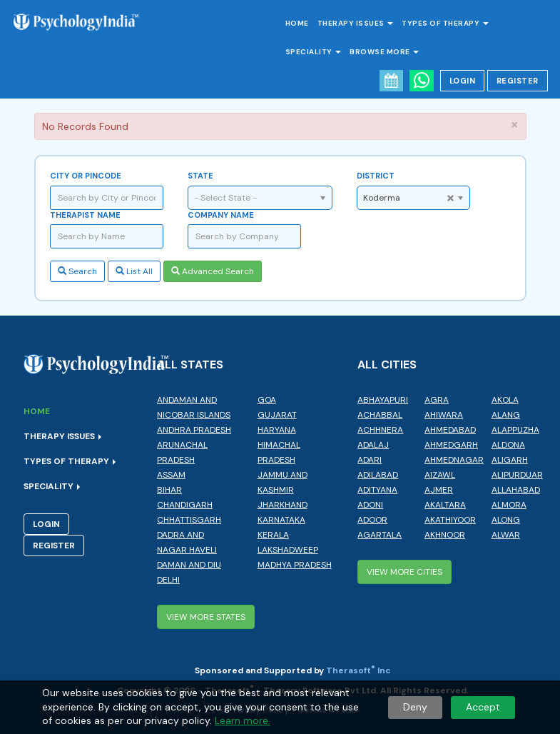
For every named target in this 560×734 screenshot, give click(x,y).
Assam (171, 475)
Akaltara (445, 505)
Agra (437, 400)
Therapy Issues (356, 23)
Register (518, 81)
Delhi (168, 580)
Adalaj (373, 445)
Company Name (221, 215)
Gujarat (277, 415)
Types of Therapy (445, 23)
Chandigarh (185, 505)
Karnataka (281, 520)
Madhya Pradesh (295, 565)
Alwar (506, 535)
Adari (370, 460)
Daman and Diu (189, 565)
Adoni (370, 505)
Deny (415, 707)
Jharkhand (282, 505)
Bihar (169, 490)
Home (297, 23)
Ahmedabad (450, 430)
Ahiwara (444, 415)
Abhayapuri (383, 400)
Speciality (314, 52)
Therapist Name (85, 215)
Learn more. (243, 720)
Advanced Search (213, 271)
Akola (505, 400)
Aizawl (440, 475)
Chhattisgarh (189, 520)
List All (134, 271)
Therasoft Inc (358, 670)
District (376, 176)
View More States (206, 617)
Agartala (380, 535)
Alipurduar (517, 475)
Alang (506, 415)
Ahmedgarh (451, 445)
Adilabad (378, 475)
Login (463, 81)
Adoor (372, 520)
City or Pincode (86, 176)
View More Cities (404, 572)
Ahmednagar (454, 460)
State (200, 176)
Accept (483, 707)
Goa (267, 400)
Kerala (273, 535)
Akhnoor (445, 535)
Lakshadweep (288, 550)
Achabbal (380, 415)
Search (77, 271)
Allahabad (516, 490)
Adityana (377, 490)
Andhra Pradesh (194, 430)
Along (506, 520)
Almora (509, 505)
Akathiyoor (450, 520)
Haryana (277, 430)
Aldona (508, 445)
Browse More (384, 52)
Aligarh (510, 460)
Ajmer (439, 490)
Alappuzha (515, 430)
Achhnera (380, 430)
